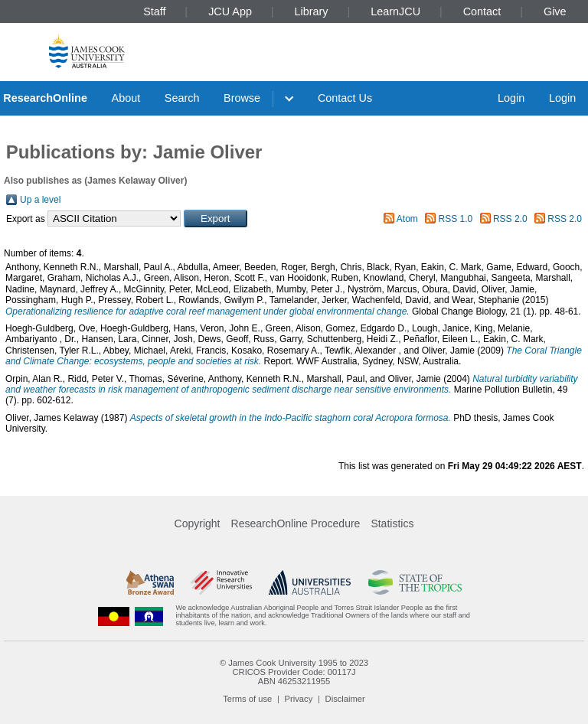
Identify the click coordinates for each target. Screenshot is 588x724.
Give (555, 11)
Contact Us (345, 98)
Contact (482, 11)
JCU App (230, 11)
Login (511, 98)
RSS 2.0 (510, 219)
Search (182, 98)
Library (312, 11)
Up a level (40, 200)
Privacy (299, 699)
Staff (154, 11)
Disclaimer (345, 699)
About (126, 98)
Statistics (392, 523)
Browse (242, 98)
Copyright (198, 523)
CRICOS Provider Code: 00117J (294, 672)
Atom (407, 219)
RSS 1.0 (456, 219)
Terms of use (247, 699)
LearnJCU (395, 11)
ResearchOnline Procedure (296, 523)
